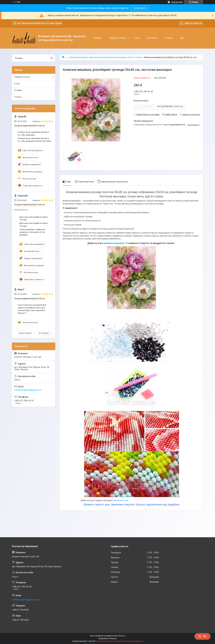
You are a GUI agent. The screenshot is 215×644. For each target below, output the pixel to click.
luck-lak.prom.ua (120, 500)
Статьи (18, 97)
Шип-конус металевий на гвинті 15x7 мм (34, 218)
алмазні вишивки (114, 243)
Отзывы (169, 38)
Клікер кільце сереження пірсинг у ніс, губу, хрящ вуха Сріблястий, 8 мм (34, 140)
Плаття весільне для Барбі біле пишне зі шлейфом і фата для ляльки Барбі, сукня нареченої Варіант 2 (32, 309)
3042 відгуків (177, 2)
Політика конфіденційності (132, 641)
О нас (137, 38)
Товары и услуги (117, 38)
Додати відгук (25, 333)
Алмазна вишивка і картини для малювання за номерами (98, 57)
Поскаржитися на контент (108, 641)
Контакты (152, 38)
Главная (97, 38)
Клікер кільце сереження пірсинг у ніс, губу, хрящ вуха (33, 133)
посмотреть (140, 8)
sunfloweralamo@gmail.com (28, 390)
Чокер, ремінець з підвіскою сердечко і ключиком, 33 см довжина (32, 232)
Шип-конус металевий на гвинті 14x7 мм (34, 224)
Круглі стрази (135, 57)
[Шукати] (52, 58)
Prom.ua (122, 636)
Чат (202, 636)
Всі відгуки (44, 333)
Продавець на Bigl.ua (108, 638)
